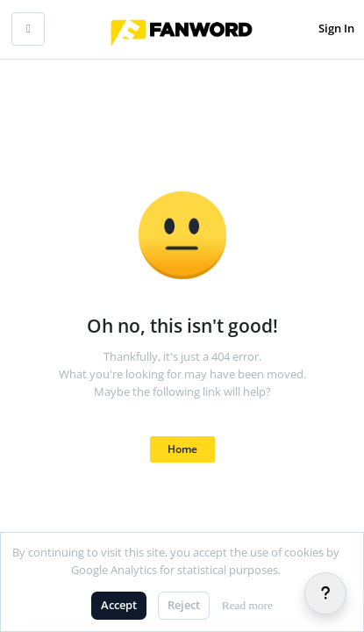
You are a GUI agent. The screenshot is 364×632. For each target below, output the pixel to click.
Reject (184, 605)
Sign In (336, 28)
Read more (247, 605)
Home (182, 449)
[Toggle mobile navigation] (28, 29)
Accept (119, 605)
